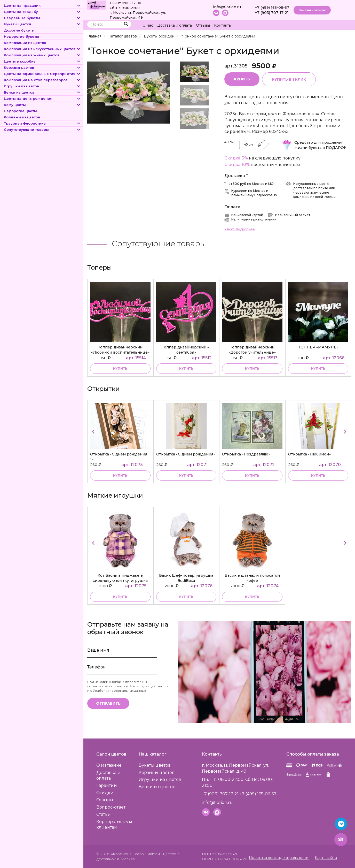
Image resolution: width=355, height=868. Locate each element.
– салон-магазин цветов (154, 854)
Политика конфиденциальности (279, 858)
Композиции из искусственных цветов (42, 49)
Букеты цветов (42, 24)
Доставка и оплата (175, 25)
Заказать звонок (312, 10)
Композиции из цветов (25, 43)
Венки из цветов (42, 92)
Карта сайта (326, 858)
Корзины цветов (42, 67)
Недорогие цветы (20, 111)
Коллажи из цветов (22, 117)
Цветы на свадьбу (42, 12)
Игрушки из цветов (42, 86)
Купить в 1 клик (289, 79)
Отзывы (203, 25)
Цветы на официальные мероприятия (42, 74)
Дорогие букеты (19, 30)
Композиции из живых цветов (42, 55)
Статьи (104, 814)
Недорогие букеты (21, 36)
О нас (148, 25)
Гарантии (107, 785)
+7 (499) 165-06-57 (272, 7)
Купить (242, 79)
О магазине (109, 765)
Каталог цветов (123, 36)
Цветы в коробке (42, 61)
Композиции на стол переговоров (42, 80)
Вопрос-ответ (111, 807)
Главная (94, 36)
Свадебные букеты (42, 18)
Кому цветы (42, 105)
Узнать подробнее (240, 229)
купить (120, 368)
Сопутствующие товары (42, 130)
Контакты (223, 25)
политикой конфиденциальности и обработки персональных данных (128, 688)
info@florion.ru (227, 7)
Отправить (108, 703)
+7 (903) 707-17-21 (272, 13)
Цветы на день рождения (42, 98)
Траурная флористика (42, 123)
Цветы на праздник (42, 5)
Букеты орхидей (159, 36)
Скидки (105, 793)
